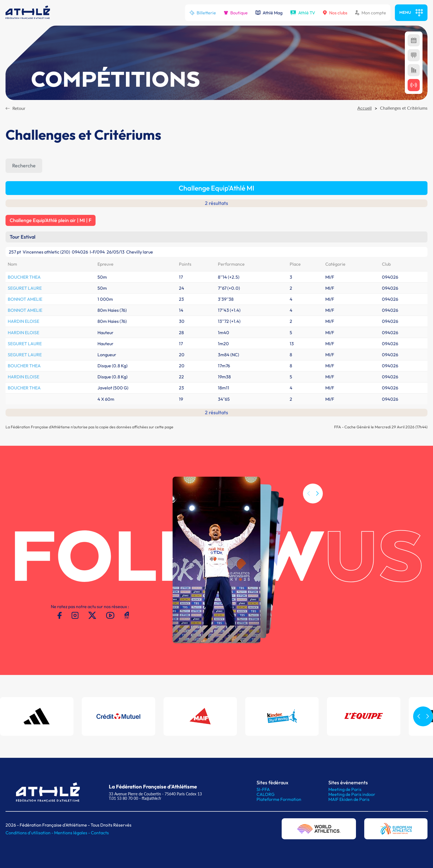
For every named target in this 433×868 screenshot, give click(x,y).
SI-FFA (263, 789)
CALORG (266, 794)
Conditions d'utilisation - (30, 833)
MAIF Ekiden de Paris (349, 799)
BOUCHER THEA (24, 277)
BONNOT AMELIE (25, 299)
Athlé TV (303, 13)
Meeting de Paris (345, 789)
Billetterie (203, 13)
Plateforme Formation (279, 799)
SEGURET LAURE (25, 288)
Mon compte (371, 13)
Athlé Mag (269, 13)
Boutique (236, 13)
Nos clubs (335, 13)
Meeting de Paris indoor (352, 794)
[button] (317, 501)
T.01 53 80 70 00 (123, 798)
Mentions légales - (72, 833)
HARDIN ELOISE (23, 321)
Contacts (100, 833)
